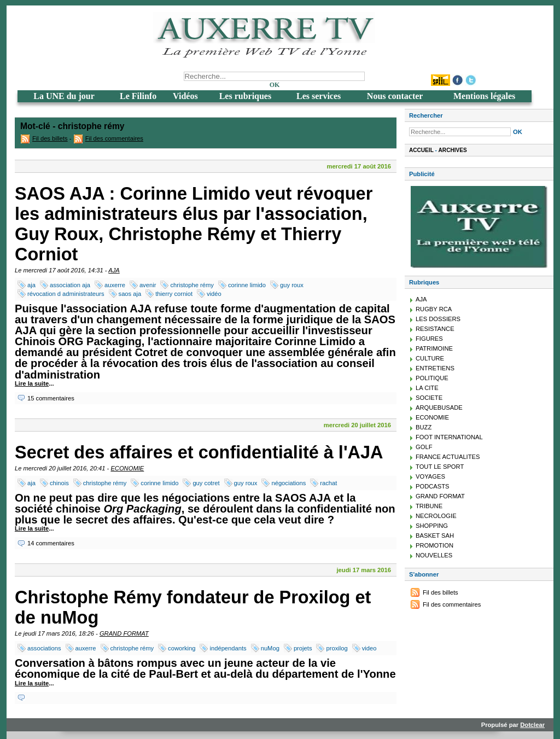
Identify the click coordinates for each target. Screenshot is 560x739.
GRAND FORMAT (124, 633)
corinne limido (247, 285)
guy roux (292, 285)
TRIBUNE (429, 506)
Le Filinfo (138, 96)
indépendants (228, 648)
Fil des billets (50, 138)
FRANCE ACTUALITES (448, 457)
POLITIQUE (432, 378)
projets (303, 648)
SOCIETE (429, 398)
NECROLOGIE (436, 516)
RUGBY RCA (434, 309)
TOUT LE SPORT (440, 467)
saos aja (130, 294)
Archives (453, 150)
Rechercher (426, 115)
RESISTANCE (435, 329)
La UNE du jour (64, 96)
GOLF (424, 447)
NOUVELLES (434, 555)
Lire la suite (32, 383)
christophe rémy (192, 285)
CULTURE (430, 358)
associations (44, 648)
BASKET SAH (435, 536)
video (369, 648)
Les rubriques (246, 96)
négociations (288, 483)
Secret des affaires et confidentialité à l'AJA (199, 452)
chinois (59, 483)
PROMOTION (434, 545)
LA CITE (427, 388)
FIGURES (429, 339)
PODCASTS (433, 486)
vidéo (214, 294)
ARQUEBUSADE (439, 408)
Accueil (421, 150)
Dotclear (532, 725)
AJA (114, 270)
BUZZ (424, 427)
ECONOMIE (127, 468)
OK (275, 85)
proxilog (337, 648)
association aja (70, 285)
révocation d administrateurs (66, 294)
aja (31, 285)
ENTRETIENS (435, 368)
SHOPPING (432, 526)
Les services (319, 96)
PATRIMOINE (434, 348)
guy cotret (206, 483)
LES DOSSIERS (438, 319)
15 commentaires (51, 398)
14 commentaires (51, 543)
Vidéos (185, 96)
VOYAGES (430, 476)
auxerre (115, 285)
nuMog (270, 648)
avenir (148, 285)
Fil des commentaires (114, 138)
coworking (182, 648)
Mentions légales (484, 96)
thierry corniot (174, 294)
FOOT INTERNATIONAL (449, 437)
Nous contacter (395, 96)
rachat (328, 483)
